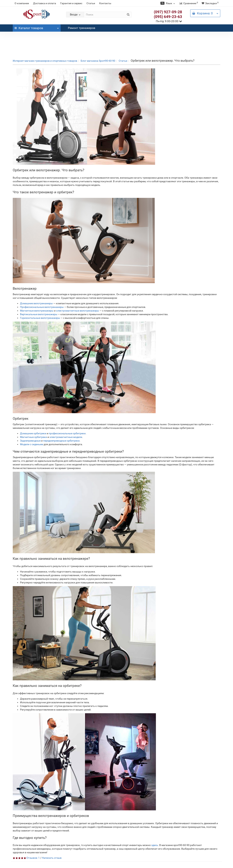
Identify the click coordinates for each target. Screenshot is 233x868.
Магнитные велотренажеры (37, 311)
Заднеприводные (30, 441)
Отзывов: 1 (33, 858)
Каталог (37, 27)
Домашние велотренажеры (36, 303)
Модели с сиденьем (32, 444)
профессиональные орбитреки (67, 433)
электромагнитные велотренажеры (78, 311)
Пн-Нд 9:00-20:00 (169, 21)
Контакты (105, 3)
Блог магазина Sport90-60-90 (98, 61)
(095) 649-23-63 (168, 17)
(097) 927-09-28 (168, 12)
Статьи (91, 3)
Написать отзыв (52, 858)
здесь (155, 845)
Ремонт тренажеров (82, 28)
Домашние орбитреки (33, 433)
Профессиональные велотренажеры (42, 307)
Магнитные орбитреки (33, 437)
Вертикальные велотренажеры (39, 314)
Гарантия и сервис (71, 3)
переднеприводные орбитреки (61, 441)
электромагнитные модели (66, 437)
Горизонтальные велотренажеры (40, 318)
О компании (22, 3)
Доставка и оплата (45, 3)
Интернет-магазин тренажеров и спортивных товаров (45, 61)
